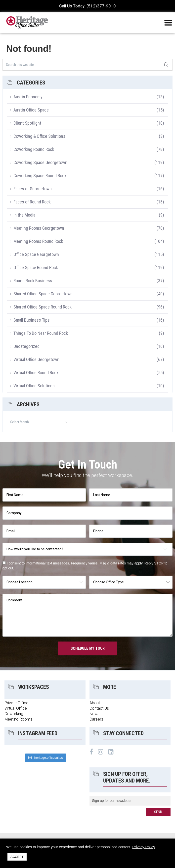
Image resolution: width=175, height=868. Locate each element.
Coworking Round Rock (34, 149)
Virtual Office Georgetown (36, 359)
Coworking (14, 714)
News (94, 714)
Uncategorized (26, 346)
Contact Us (99, 708)
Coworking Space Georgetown (40, 162)
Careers (96, 719)
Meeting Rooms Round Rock (38, 241)
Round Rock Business (33, 281)
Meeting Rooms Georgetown (39, 228)
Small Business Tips (32, 320)
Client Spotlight (27, 123)
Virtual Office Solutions (34, 386)
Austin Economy (28, 97)
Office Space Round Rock (36, 267)
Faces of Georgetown (33, 189)
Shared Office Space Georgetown (43, 294)
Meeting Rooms (18, 719)
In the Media (24, 215)
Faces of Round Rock (32, 202)
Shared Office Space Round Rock (43, 307)
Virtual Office (16, 708)
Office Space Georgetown (36, 254)
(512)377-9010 (101, 6)
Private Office (16, 703)
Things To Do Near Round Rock (41, 333)
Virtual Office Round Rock (36, 373)
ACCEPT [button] (17, 857)
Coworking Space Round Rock (40, 176)
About (95, 703)
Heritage (27, 23)
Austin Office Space (31, 110)
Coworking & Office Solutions (39, 136)
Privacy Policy (144, 847)
